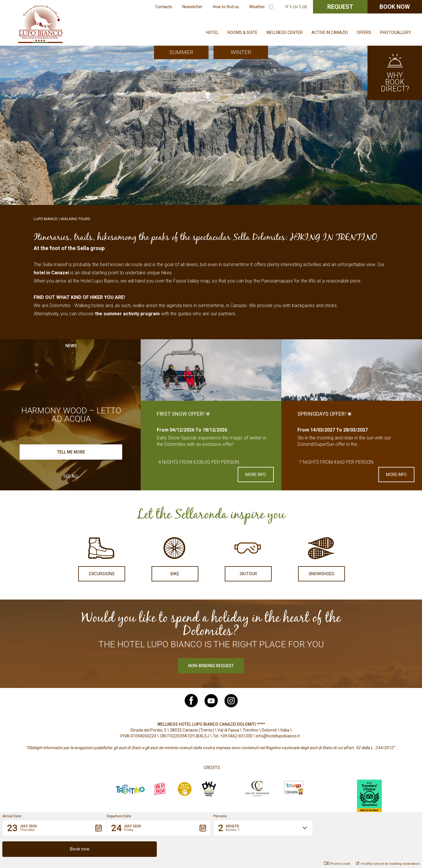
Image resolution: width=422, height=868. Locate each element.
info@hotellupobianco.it (278, 736)
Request (340, 7)
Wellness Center (285, 32)
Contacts (164, 7)
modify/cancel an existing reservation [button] (388, 864)
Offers (364, 32)
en (295, 7)
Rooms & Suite (243, 32)
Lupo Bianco (46, 219)
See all (71, 476)
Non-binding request (211, 666)
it (287, 7)
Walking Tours (75, 219)
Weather (257, 7)
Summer (181, 52)
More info (256, 475)
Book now (395, 7)
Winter (241, 52)
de (305, 7)
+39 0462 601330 (236, 736)
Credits (212, 768)
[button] (55, 849)
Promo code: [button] (337, 864)
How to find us (226, 7)
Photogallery (396, 32)
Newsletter (192, 7)
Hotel (212, 32)
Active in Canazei (330, 32)
